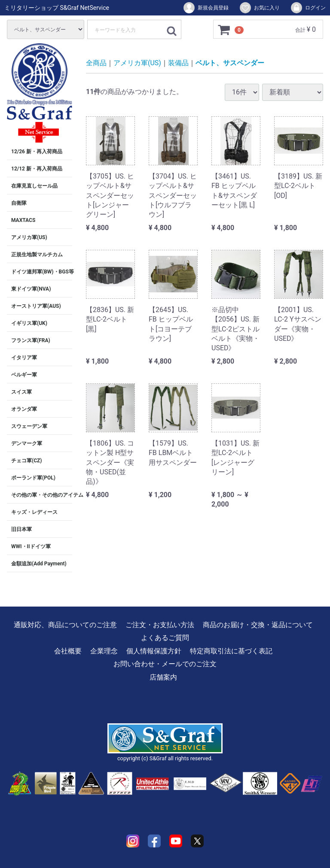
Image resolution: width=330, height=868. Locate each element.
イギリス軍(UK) (29, 323)
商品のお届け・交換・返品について (258, 625)
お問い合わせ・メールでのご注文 (165, 664)
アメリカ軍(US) (29, 237)
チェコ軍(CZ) (27, 461)
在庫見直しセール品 (34, 186)
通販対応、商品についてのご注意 (65, 625)
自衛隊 (19, 203)
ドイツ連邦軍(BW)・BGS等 (42, 272)
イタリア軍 (24, 358)
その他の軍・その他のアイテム (42, 495)
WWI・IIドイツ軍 (31, 546)
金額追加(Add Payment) (39, 564)
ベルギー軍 (24, 375)
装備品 (178, 63)
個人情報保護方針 (154, 651)
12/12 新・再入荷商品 (37, 169)
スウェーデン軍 (29, 426)
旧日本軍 (21, 529)
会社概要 (68, 651)
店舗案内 (163, 677)
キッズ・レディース (34, 512)
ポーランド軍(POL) (33, 478)
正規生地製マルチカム (37, 255)
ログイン (308, 8)
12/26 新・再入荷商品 (37, 152)
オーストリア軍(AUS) (36, 306)
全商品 (96, 63)
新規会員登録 (206, 8)
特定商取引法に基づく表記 (231, 651)
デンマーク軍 (27, 443)
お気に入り (259, 8)
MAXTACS (23, 220)
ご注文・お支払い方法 (160, 625)
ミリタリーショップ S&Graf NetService (57, 8)
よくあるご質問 (165, 638)
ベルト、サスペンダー (230, 63)
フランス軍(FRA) (31, 340)
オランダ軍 (24, 409)
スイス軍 (21, 392)
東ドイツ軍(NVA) (31, 289)
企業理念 (104, 651)
